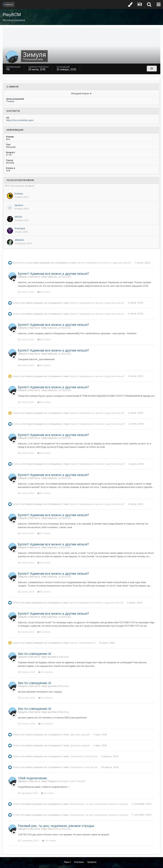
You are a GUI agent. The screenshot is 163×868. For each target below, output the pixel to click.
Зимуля (17, 303)
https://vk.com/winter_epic (20, 120)
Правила (92, 862)
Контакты (79, 862)
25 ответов (45, 672)
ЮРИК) (16, 603)
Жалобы (66, 277)
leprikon (19, 205)
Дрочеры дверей (80, 734)
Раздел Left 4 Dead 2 (73, 781)
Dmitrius (19, 194)
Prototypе (20, 228)
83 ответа (44, 292)
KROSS (18, 217)
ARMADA (19, 240)
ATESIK (16, 804)
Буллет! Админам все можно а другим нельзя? (104, 263)
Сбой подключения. (33, 778)
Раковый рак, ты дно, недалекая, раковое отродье (99, 804)
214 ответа (49, 841)
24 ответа (48, 793)
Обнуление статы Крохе (84, 756)
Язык (68, 862)
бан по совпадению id (83, 643)
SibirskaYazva (20, 263)
